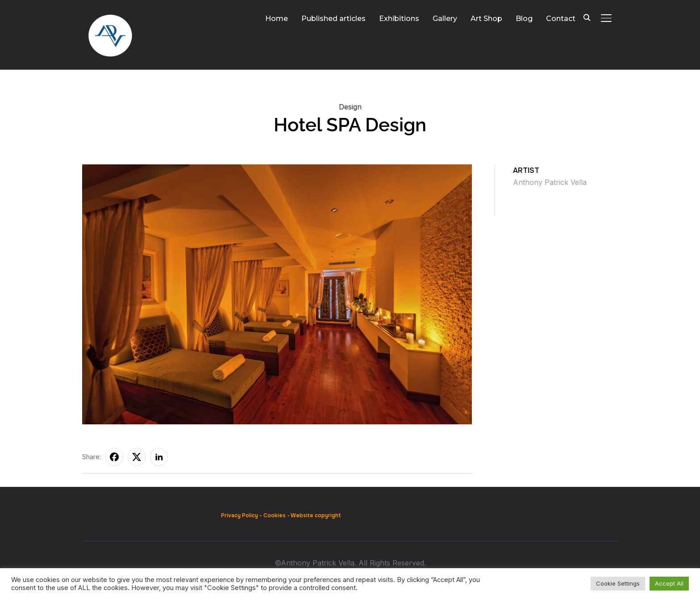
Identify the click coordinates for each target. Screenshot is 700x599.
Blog (524, 19)
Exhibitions (399, 19)
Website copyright (316, 515)
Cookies (275, 515)
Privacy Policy (240, 515)
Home (277, 19)
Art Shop (486, 19)
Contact (561, 19)
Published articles (333, 19)
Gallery (445, 19)
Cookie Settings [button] (618, 583)
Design (350, 107)
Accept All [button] (669, 583)
